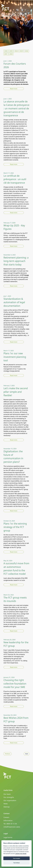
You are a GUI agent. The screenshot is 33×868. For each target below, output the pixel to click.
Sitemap (7, 807)
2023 (21, 51)
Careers (6, 817)
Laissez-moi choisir (21, 854)
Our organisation (10, 800)
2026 (6, 51)
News (6, 804)
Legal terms (8, 837)
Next (27, 754)
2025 (11, 51)
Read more (14, 89)
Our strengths (9, 797)
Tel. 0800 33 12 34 (10, 824)
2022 (27, 51)
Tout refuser (17, 863)
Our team (7, 794)
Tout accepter (16, 858)
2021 (6, 54)
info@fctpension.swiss (12, 827)
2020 (11, 54)
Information (8, 820)
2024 (16, 51)
